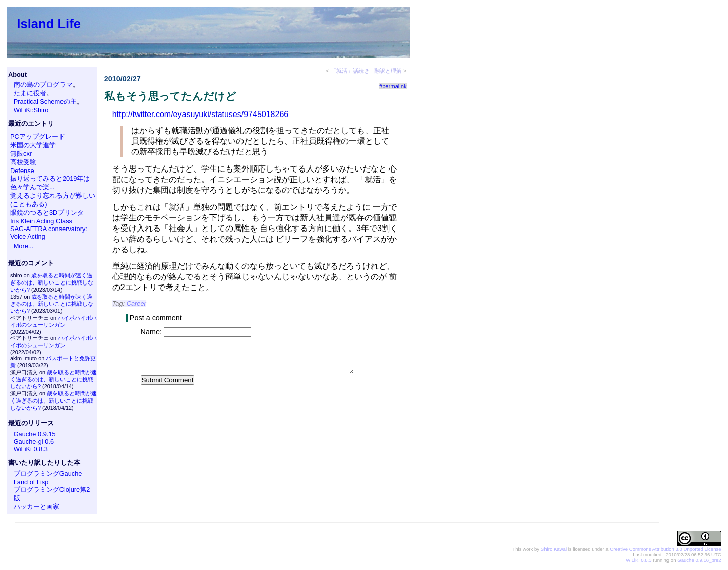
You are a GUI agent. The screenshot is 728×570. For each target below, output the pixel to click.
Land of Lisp (31, 482)
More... (24, 246)
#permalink (393, 86)
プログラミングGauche (48, 473)
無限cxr (21, 154)
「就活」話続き (350, 71)
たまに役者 (30, 93)
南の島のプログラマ (43, 84)
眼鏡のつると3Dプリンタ (47, 213)
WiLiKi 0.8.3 (31, 449)
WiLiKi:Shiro (31, 110)
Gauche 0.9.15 (35, 434)
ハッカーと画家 (37, 507)
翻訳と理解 (388, 71)
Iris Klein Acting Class (41, 221)
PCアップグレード (38, 136)
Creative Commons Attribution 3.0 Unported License (665, 549)
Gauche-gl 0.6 (34, 442)
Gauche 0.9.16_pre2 (699, 560)
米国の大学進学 (33, 145)
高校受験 (23, 162)
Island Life (49, 24)
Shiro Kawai (554, 549)
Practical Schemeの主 (45, 102)
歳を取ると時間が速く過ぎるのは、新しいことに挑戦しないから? (52, 282)
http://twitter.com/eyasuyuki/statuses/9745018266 (201, 114)
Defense (22, 171)
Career (136, 303)
